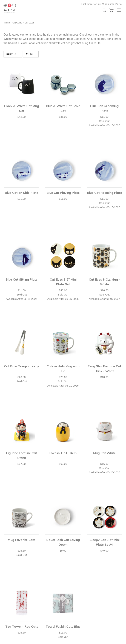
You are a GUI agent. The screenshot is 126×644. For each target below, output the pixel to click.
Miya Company (21, 8)
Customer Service (12, 568)
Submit (50, 607)
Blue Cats (43, 39)
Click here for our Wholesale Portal (102, 4)
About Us (67, 555)
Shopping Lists (11, 572)
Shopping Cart (10, 559)
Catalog (67, 559)
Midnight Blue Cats (67, 39)
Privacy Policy (70, 563)
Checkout (8, 563)
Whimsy (9, 39)
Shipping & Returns (13, 577)
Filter (31, 54)
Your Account (10, 555)
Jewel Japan (28, 43)
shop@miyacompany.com (16, 592)
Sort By (13, 54)
